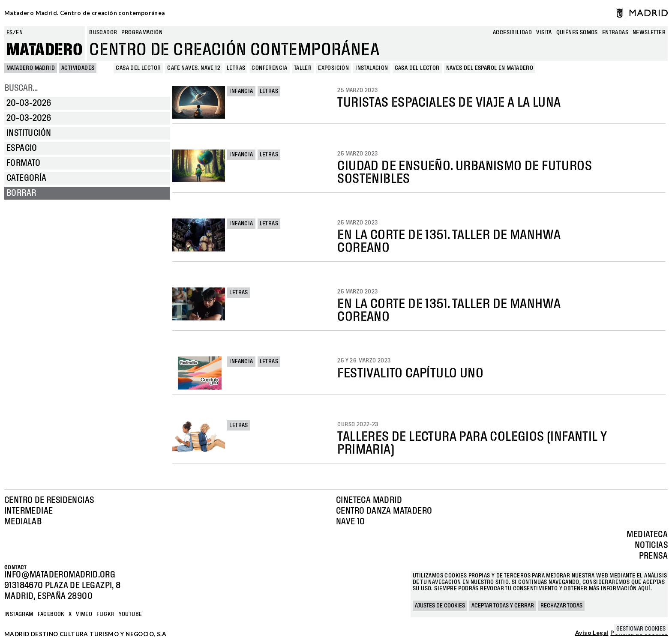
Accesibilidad (512, 33)
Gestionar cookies (641, 629)
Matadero (45, 50)
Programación (142, 33)
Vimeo (84, 614)
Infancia (241, 91)
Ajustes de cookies (440, 606)
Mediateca (647, 535)
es (10, 33)
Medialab (23, 522)
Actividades (78, 68)
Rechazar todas (561, 606)
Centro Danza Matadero (384, 511)
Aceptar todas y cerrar (503, 606)
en (19, 33)
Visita (544, 33)
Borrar (21, 193)
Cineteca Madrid (369, 500)
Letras (269, 91)
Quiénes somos (577, 33)
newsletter (649, 33)
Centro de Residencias (49, 500)
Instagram (19, 614)
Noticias (651, 545)
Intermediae (28, 511)
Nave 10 (351, 522)
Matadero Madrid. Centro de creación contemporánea (85, 13)
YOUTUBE (130, 614)
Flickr (105, 614)
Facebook (51, 614)
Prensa (653, 556)
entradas (615, 33)
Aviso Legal (592, 633)
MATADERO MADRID (31, 68)
